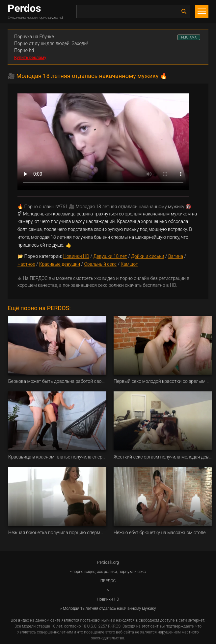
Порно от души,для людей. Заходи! (51, 43)
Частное (26, 264)
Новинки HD (76, 256)
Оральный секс (100, 264)
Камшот (129, 264)
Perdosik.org (108, 562)
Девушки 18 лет (110, 256)
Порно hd (24, 50)
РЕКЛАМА (189, 37)
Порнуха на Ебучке (34, 37)
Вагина (176, 256)
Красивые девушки (60, 264)
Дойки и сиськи (148, 256)
